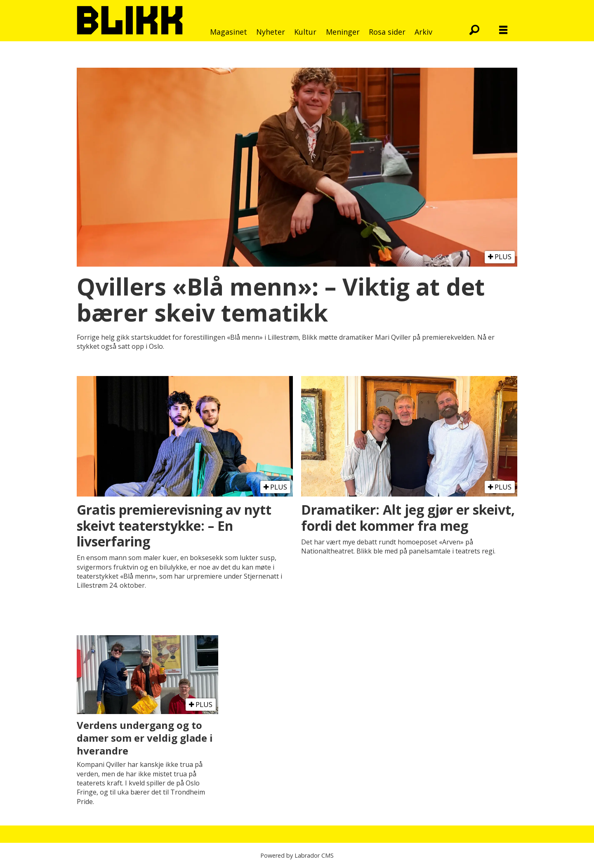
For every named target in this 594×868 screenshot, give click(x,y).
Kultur (305, 32)
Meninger (343, 32)
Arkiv (423, 32)
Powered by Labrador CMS (297, 855)
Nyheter (271, 32)
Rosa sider (387, 32)
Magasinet (229, 32)
